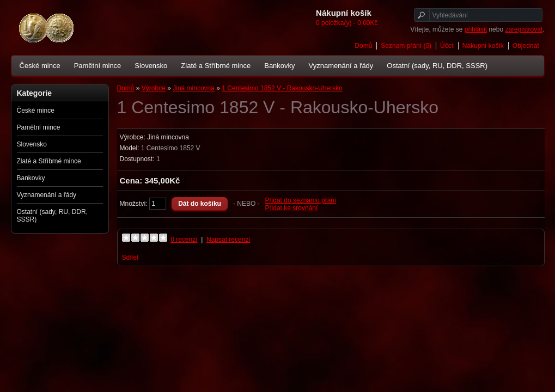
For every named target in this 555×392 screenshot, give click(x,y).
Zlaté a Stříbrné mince (216, 66)
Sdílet (130, 258)
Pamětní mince (98, 66)
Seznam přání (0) (406, 46)
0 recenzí (184, 240)
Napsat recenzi (228, 240)
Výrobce (154, 88)
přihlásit (476, 29)
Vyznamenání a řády (341, 66)
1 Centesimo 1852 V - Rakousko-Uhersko (282, 88)
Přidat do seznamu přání (301, 200)
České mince (40, 66)
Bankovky (279, 66)
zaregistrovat (524, 29)
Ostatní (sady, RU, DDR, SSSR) (437, 66)
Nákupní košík (483, 46)
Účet (447, 46)
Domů (363, 46)
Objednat (526, 46)
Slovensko (151, 66)
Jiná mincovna (194, 88)
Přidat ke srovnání (292, 208)
